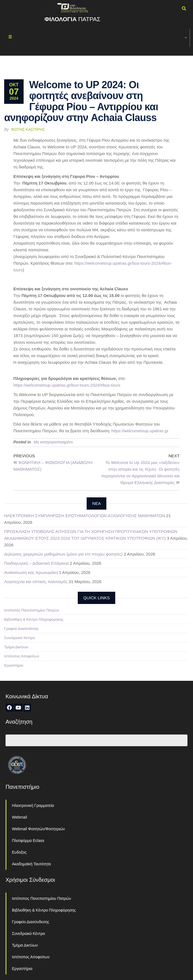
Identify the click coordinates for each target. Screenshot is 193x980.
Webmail (19, 817)
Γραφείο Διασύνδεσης (22, 629)
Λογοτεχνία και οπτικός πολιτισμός (36, 582)
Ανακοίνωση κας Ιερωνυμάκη (31, 572)
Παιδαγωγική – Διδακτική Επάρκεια (36, 563)
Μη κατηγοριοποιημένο (53, 442)
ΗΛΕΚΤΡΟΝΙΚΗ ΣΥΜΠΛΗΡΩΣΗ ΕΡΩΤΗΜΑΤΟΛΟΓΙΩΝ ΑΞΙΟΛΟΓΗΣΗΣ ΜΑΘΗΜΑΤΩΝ (85, 516)
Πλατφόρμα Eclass (28, 841)
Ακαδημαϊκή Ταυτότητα (31, 864)
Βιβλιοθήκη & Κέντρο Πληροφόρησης (34, 619)
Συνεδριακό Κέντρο (19, 638)
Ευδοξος (19, 852)
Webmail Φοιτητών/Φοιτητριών (38, 829)
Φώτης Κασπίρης (28, 129)
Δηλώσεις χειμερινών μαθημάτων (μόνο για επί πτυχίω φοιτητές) (63, 554)
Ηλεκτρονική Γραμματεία (33, 805)
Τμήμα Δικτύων (16, 647)
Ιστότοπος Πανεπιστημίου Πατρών (32, 610)
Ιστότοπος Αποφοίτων (22, 656)
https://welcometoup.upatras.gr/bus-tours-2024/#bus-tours (67, 385)
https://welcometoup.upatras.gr (140, 431)
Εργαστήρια (14, 665)
